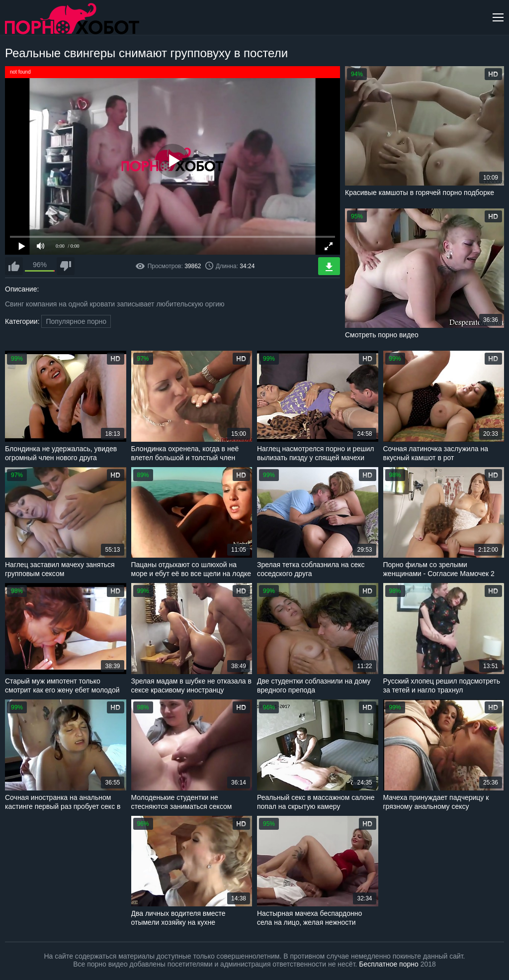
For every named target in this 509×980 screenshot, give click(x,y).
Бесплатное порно (388, 964)
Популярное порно (76, 321)
